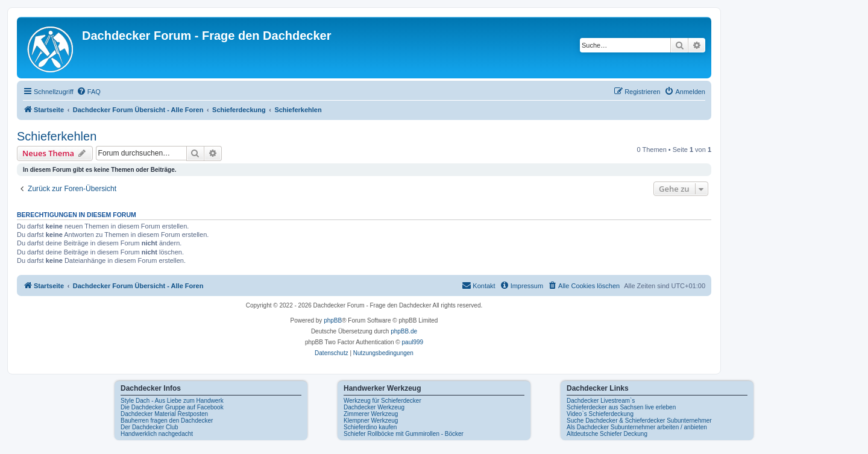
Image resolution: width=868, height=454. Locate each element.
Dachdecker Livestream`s (601, 401)
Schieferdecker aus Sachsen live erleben (621, 407)
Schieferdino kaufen (370, 427)
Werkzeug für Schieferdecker (382, 401)
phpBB (333, 320)
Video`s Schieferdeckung (600, 414)
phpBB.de (404, 331)
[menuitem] (89, 92)
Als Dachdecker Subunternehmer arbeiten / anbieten (637, 427)
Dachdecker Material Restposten (164, 414)
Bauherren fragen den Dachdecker (167, 421)
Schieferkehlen (57, 136)
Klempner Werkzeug (371, 421)
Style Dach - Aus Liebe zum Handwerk (172, 401)
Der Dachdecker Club (149, 427)
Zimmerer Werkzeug (371, 414)
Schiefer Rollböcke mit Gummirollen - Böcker (404, 434)
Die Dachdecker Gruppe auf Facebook (172, 407)
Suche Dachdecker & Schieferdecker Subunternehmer (639, 421)
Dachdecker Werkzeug (374, 407)
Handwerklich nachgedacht (157, 434)
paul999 (413, 342)
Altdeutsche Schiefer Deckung (607, 434)
